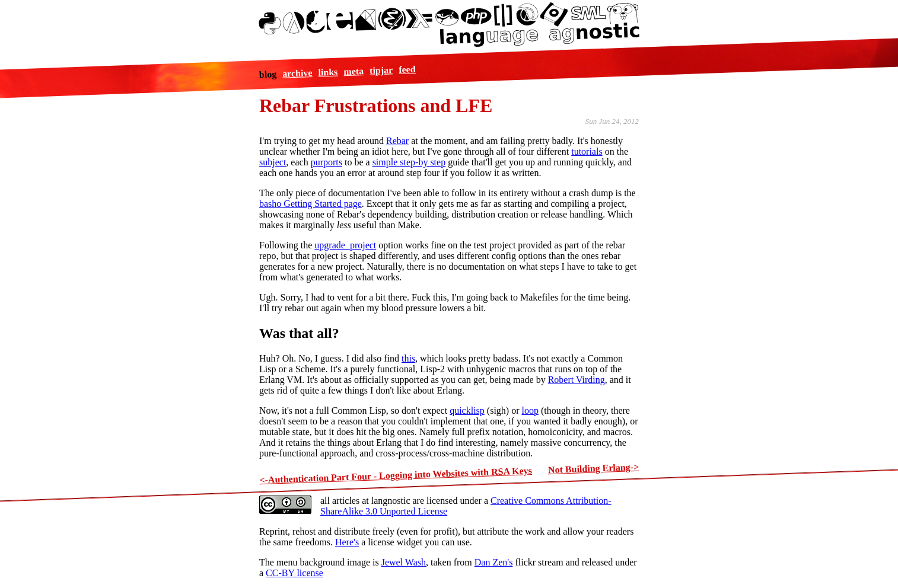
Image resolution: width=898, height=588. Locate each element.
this (408, 358)
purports (327, 162)
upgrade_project (345, 245)
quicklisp (467, 410)
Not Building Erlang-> (594, 468)
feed (407, 69)
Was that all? (299, 333)
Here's (347, 542)
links (328, 72)
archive (297, 73)
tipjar (381, 70)
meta (354, 71)
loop (530, 410)
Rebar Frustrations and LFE (376, 106)
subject (273, 162)
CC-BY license (294, 573)
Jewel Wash (404, 562)
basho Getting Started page (311, 204)
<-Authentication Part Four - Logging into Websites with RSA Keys (396, 475)
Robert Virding (577, 380)
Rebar (397, 141)
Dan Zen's (494, 562)
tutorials (587, 151)
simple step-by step (409, 162)
